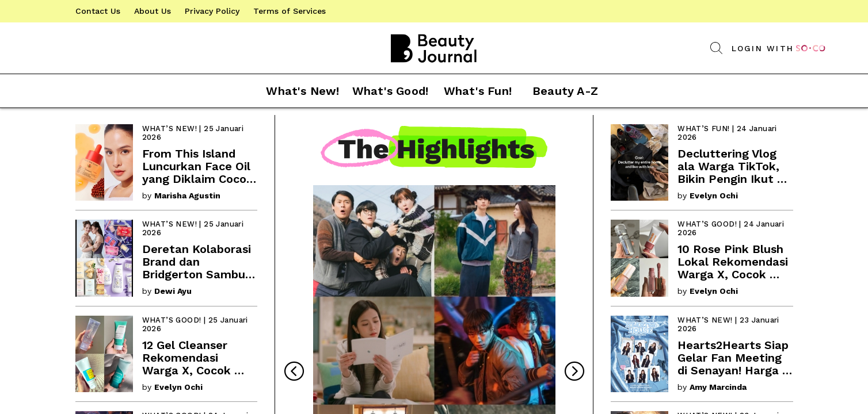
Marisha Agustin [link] (187, 195)
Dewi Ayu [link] (173, 291)
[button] (434, 91)
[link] (98, 11)
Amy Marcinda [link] (718, 387)
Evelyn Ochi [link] (178, 387)
